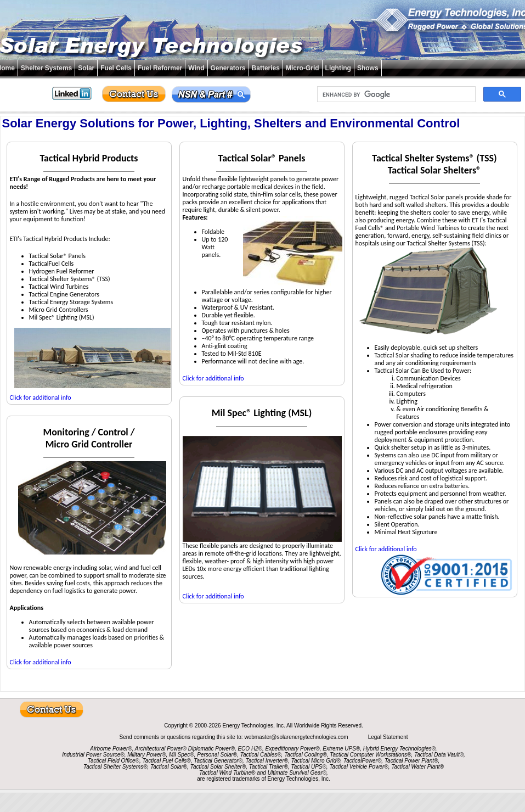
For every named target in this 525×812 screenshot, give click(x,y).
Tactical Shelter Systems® (115, 767)
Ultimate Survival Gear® (297, 773)
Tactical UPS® (309, 767)
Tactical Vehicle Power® (359, 767)
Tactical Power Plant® (411, 761)
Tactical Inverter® (267, 761)
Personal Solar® (217, 755)
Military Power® (146, 755)
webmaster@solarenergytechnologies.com (297, 737)
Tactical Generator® (218, 761)
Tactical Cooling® (306, 755)
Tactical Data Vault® (439, 755)
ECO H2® (250, 749)
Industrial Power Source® (93, 755)
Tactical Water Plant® (417, 767)
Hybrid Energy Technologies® (399, 749)
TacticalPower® (362, 761)
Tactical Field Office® (114, 761)
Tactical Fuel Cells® (167, 761)
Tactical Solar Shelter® (218, 767)
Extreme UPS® (341, 749)
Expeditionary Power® (293, 749)
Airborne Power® (111, 749)
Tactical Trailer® (269, 767)
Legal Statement (388, 737)
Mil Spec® (182, 755)
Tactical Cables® (261, 755)
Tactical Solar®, (170, 767)
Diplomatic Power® (211, 749)
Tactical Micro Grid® (316, 761)
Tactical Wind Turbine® (227, 773)
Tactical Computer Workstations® (370, 755)
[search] (395, 94)
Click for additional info (41, 397)
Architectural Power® (161, 749)
